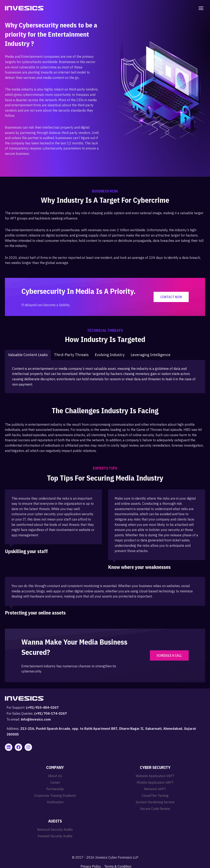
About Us (55, 776)
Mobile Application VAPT (155, 782)
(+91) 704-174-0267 (51, 713)
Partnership (55, 789)
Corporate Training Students (55, 796)
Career (55, 782)
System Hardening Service (155, 802)
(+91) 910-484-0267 (42, 707)
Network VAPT (155, 789)
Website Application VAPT (155, 776)
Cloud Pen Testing (155, 796)
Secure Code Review (155, 809)
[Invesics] (24, 8)
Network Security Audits (55, 830)
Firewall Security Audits (55, 836)
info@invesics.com (36, 719)
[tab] (28, 355)
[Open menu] (200, 8)
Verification (55, 802)
